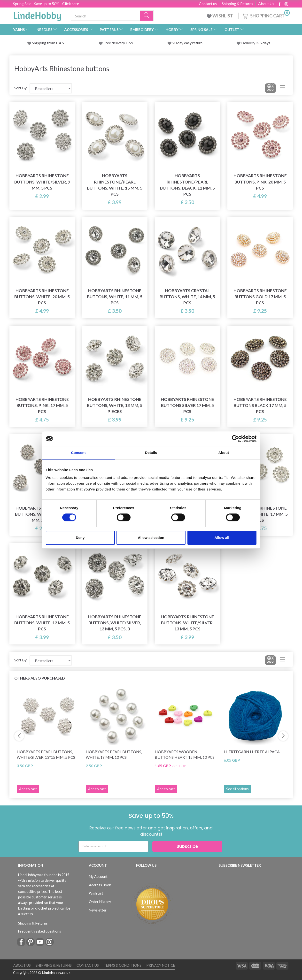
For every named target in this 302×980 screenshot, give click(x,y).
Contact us (208, 4)
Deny (80, 538)
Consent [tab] (78, 453)
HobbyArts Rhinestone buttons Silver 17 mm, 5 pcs (187, 405)
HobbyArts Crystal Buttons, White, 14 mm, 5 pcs (187, 297)
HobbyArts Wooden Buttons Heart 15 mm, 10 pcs (185, 754)
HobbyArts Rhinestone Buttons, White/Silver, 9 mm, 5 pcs (42, 182)
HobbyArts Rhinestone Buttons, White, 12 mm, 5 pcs (42, 623)
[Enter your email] (113, 846)
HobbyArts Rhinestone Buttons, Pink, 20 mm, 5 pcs (260, 182)
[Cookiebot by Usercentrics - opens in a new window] (235, 439)
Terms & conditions (123, 965)
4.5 (61, 43)
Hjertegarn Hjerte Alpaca (252, 752)
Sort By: (21, 88)
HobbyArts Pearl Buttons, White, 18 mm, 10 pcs (114, 754)
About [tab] (224, 453)
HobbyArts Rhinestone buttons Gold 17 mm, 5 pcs (260, 297)
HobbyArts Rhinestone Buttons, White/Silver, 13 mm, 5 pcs (187, 623)
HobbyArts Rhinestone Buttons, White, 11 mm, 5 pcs (115, 297)
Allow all (222, 538)
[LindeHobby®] (37, 15)
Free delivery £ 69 (118, 43)
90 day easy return (187, 43)
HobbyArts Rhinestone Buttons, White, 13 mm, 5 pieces (115, 405)
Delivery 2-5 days (256, 43)
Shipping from (44, 43)
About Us (266, 4)
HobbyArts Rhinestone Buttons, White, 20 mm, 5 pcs (42, 297)
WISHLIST (220, 16)
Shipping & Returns (237, 4)
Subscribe (187, 846)
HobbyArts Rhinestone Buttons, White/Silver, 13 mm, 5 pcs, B (115, 623)
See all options (237, 789)
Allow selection (151, 538)
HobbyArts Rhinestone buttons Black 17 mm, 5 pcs (260, 405)
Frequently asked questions (40, 931)
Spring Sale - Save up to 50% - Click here (46, 4)
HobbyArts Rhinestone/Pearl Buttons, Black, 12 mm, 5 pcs (187, 185)
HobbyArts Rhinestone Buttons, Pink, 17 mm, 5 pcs (42, 405)
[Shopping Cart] (266, 15)
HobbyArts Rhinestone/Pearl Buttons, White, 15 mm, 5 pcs (115, 185)
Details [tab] (151, 453)
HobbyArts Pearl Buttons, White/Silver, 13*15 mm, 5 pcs (46, 754)
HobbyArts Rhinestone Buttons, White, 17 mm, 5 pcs (260, 514)
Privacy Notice (161, 965)
